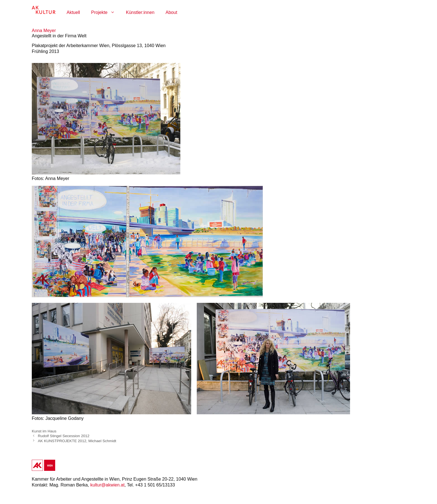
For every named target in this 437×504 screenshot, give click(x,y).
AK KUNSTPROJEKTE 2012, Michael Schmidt (77, 441)
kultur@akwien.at (107, 485)
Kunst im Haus (44, 431)
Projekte (106, 13)
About (171, 12)
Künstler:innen (140, 12)
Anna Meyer (44, 31)
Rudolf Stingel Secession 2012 (64, 436)
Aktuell (73, 12)
